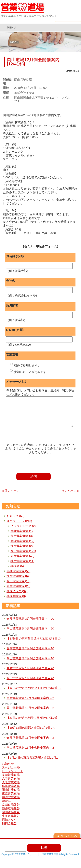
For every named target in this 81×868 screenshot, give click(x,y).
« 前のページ (11, 497)
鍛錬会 (6, 807)
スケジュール (11, 773)
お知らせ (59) (15, 522)
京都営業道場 (11, 781)
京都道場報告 (11, 811)
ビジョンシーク (12, 777)
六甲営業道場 (11, 784)
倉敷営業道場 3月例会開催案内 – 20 (30, 624)
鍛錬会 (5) (17, 572)
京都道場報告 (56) (18, 577)
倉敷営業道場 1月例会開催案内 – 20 (30, 674)
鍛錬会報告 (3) (16, 602)
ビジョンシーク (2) (23, 532)
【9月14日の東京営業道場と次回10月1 (32, 763)
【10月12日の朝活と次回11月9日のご (31, 734)
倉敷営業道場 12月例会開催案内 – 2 (30, 704)
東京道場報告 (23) (18, 592)
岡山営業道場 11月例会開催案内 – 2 (30, 753)
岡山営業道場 (11, 796)
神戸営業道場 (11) (22, 567)
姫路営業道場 (11, 792)
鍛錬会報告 (9, 829)
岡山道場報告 (11, 818)
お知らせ (13, 512)
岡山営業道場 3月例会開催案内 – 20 (30, 634)
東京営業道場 (11, 799)
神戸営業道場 (11, 803)
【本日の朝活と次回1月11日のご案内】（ (34, 694)
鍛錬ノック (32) (17, 597)
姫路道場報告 (11, 814)
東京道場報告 (11, 822)
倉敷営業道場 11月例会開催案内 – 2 (30, 744)
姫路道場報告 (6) (18, 582)
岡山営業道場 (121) (23, 557)
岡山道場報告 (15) (18, 587)
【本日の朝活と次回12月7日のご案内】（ (34, 724)
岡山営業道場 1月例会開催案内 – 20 (30, 684)
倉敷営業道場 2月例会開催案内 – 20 (30, 654)
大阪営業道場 (11, 788)
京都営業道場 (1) (22, 537)
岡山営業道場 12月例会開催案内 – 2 (30, 714)
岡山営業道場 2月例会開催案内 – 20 (30, 664)
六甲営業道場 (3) (22, 542)
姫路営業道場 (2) (22, 552)
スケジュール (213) (19, 527)
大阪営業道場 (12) (22, 547)
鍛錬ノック (9, 825)
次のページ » (70, 497)
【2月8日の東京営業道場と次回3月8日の (33, 644)
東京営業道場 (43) (22, 562)
